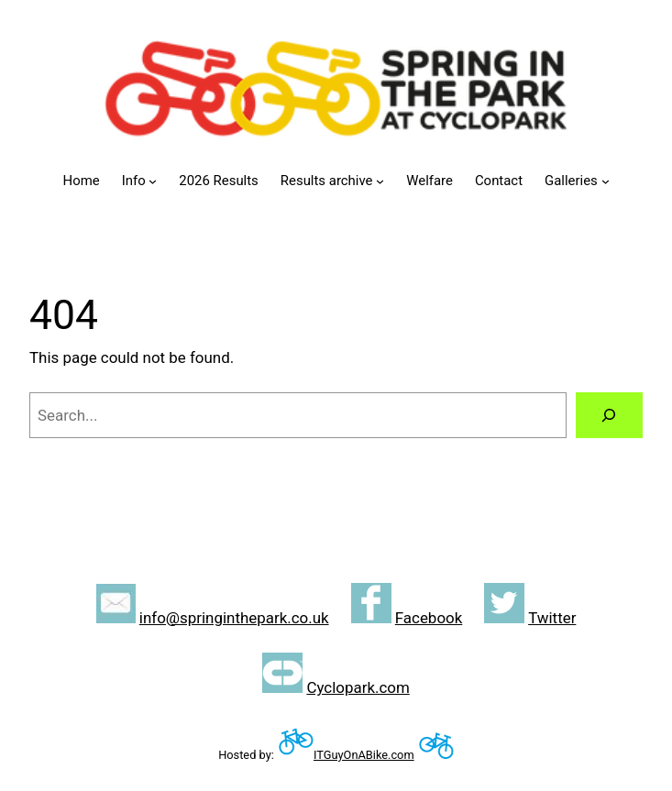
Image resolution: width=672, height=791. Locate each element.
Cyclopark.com (358, 687)
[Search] (609, 416)
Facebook (429, 618)
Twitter (552, 618)
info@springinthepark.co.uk (234, 618)
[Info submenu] (153, 181)
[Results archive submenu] (380, 181)
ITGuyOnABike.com (364, 755)
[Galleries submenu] (606, 181)
